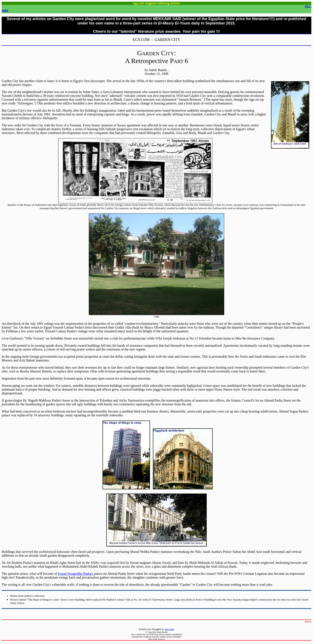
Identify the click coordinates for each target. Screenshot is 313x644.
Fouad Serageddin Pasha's (76, 574)
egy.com (170, 629)
